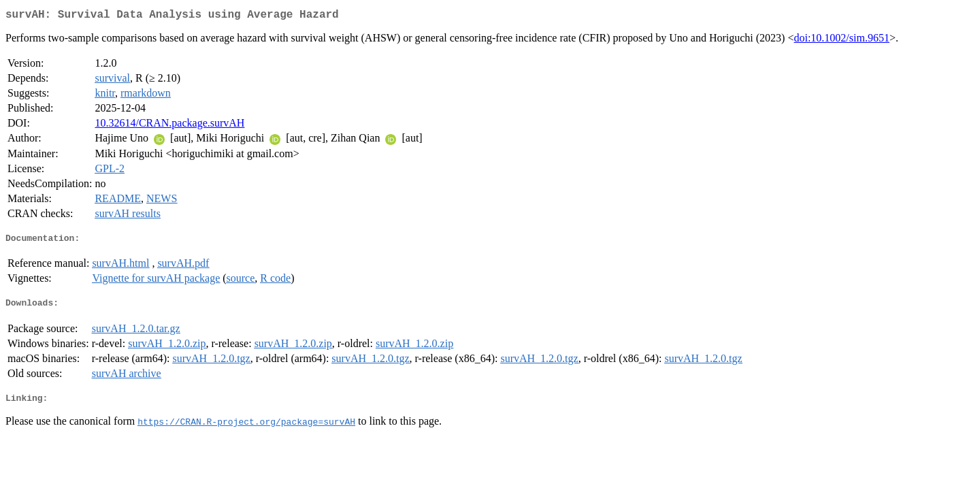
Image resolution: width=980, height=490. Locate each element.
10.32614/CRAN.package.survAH (169, 126)
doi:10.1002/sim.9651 (841, 40)
